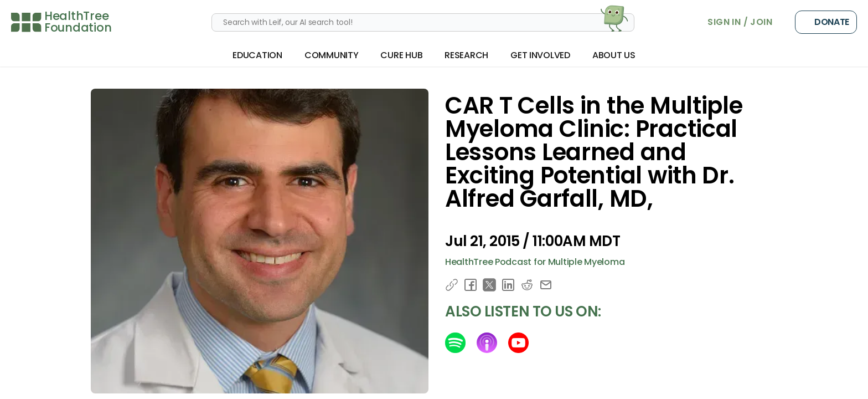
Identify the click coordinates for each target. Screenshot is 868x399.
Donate (826, 22)
